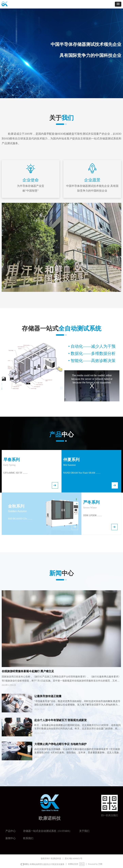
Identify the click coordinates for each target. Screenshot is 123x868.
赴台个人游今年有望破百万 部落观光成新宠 (60, 720)
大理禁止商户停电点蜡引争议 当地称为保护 (60, 744)
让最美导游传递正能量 (48, 696)
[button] (118, 4)
